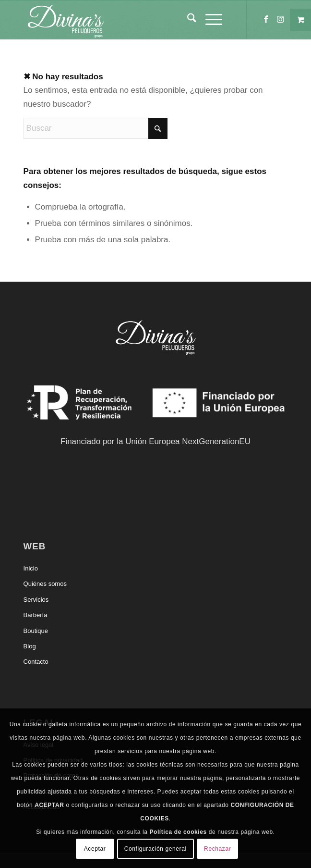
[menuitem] (187, 20)
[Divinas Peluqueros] (129, 20)
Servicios (36, 600)
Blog (30, 646)
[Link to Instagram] (280, 20)
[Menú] (209, 20)
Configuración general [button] (155, 849)
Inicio (31, 568)
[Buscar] (187, 20)
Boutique (36, 631)
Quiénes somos (45, 584)
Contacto (36, 662)
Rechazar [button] (217, 849)
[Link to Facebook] (266, 20)
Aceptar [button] (95, 849)
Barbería (36, 615)
